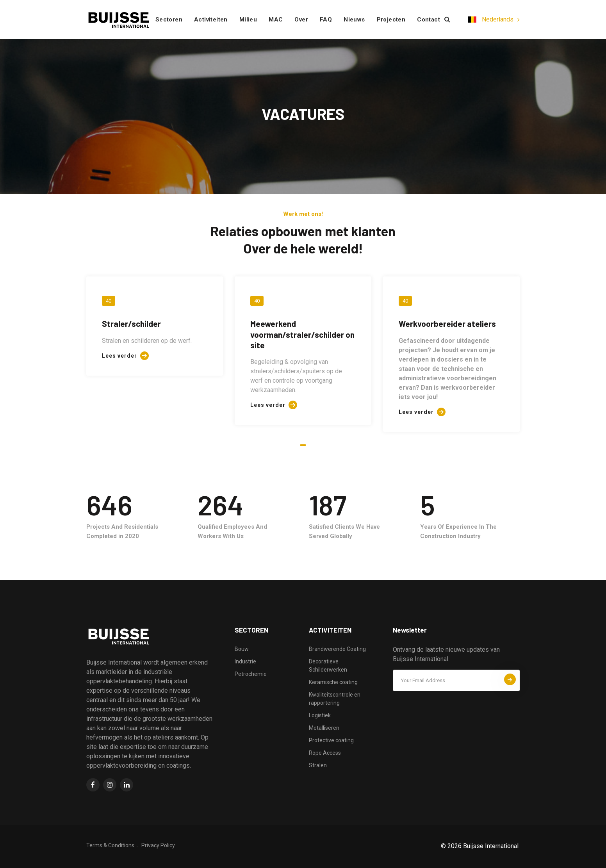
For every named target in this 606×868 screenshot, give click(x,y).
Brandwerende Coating (337, 649)
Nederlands (491, 19)
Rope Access (325, 753)
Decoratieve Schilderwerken (328, 666)
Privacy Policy (158, 845)
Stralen (318, 765)
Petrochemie (251, 674)
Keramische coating (333, 682)
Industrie (245, 661)
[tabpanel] (155, 326)
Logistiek (320, 715)
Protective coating (331, 740)
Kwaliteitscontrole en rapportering (335, 699)
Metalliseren (324, 728)
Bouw (242, 649)
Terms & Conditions (110, 845)
